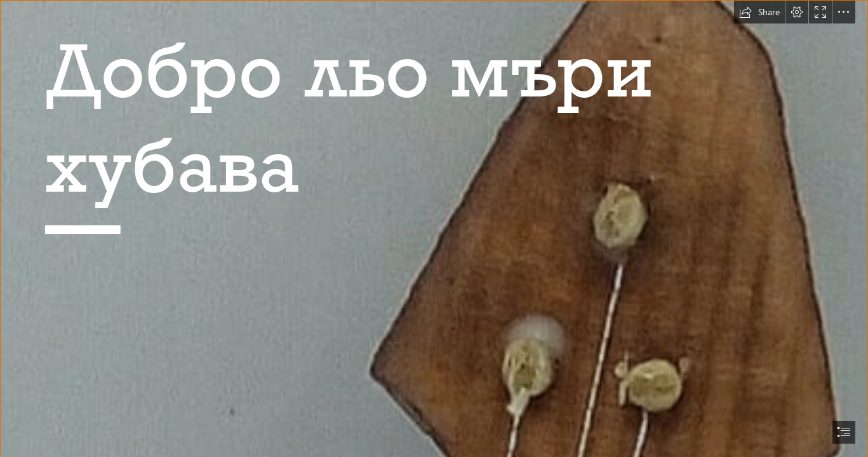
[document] (434, 228)
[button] (759, 12)
